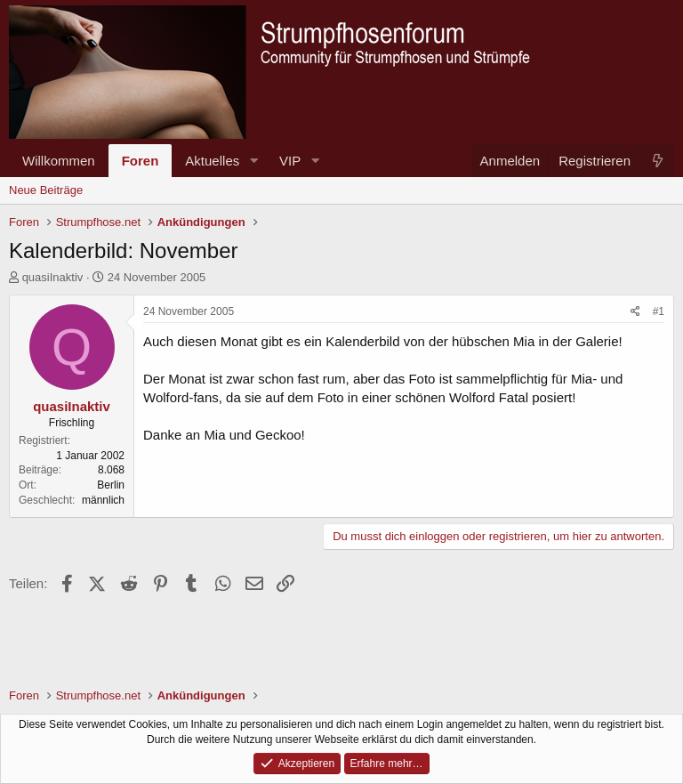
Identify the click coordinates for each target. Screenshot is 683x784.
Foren (141, 161)
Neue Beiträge (46, 190)
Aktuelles (212, 161)
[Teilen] (635, 312)
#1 (659, 311)
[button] (253, 161)
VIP (290, 161)
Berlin (111, 485)
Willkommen (59, 161)
